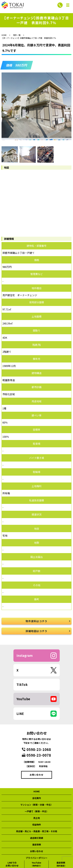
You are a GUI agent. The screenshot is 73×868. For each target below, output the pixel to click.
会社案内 (37, 798)
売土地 (37, 818)
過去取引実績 (37, 838)
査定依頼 (37, 845)
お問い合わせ (36, 775)
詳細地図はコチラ (36, 631)
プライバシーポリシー (37, 858)
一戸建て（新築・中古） (37, 811)
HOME (4, 35)
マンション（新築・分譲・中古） (37, 805)
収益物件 (37, 825)
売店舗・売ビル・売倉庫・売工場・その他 (37, 831)
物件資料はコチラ (36, 621)
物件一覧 (17, 35)
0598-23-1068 (39, 749)
